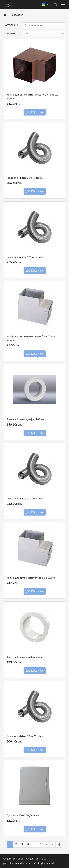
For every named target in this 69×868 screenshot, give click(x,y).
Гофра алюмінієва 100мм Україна (25, 499)
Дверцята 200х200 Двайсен (23, 816)
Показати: (10, 34)
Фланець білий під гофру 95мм (24, 657)
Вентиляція (17, 15)
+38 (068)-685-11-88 (13, 859)
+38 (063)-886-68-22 (36, 859)
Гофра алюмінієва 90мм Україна (25, 736)
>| (59, 844)
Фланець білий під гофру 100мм (25, 420)
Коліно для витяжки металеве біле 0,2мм (31, 578)
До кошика (35, 112)
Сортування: (11, 25)
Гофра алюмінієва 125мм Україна (25, 257)
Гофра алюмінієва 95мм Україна (25, 178)
